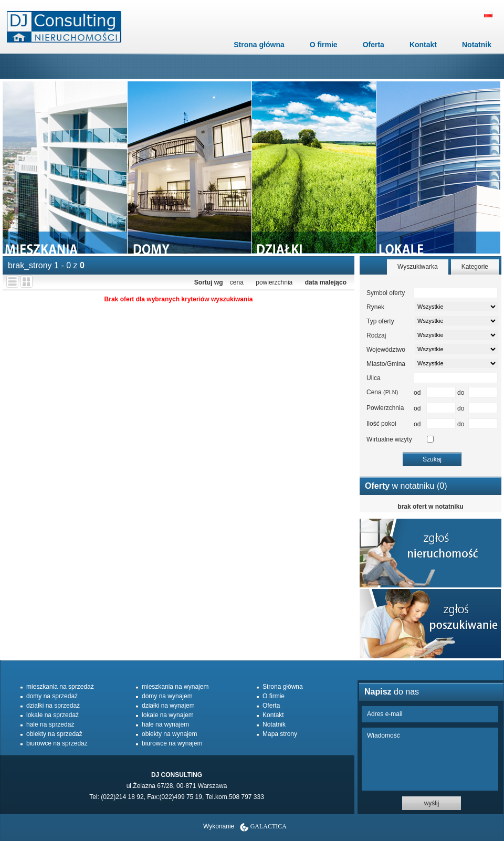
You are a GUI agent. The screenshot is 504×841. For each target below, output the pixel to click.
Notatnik (477, 45)
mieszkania (65, 167)
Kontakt (423, 45)
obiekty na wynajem (169, 734)
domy (189, 167)
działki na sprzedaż (53, 706)
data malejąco (326, 282)
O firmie (324, 45)
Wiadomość (430, 759)
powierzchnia (274, 282)
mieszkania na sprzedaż (60, 687)
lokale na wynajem (168, 715)
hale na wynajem (165, 724)
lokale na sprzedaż (52, 715)
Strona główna (259, 45)
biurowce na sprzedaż (57, 743)
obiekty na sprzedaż (54, 734)
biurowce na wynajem (172, 743)
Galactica (269, 826)
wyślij (432, 803)
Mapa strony (280, 734)
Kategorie (475, 267)
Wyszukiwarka (418, 267)
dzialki (314, 167)
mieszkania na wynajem (175, 687)
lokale (438, 167)
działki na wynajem (168, 706)
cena (237, 282)
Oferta (374, 45)
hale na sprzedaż (50, 724)
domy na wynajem (167, 696)
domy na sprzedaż (52, 696)
